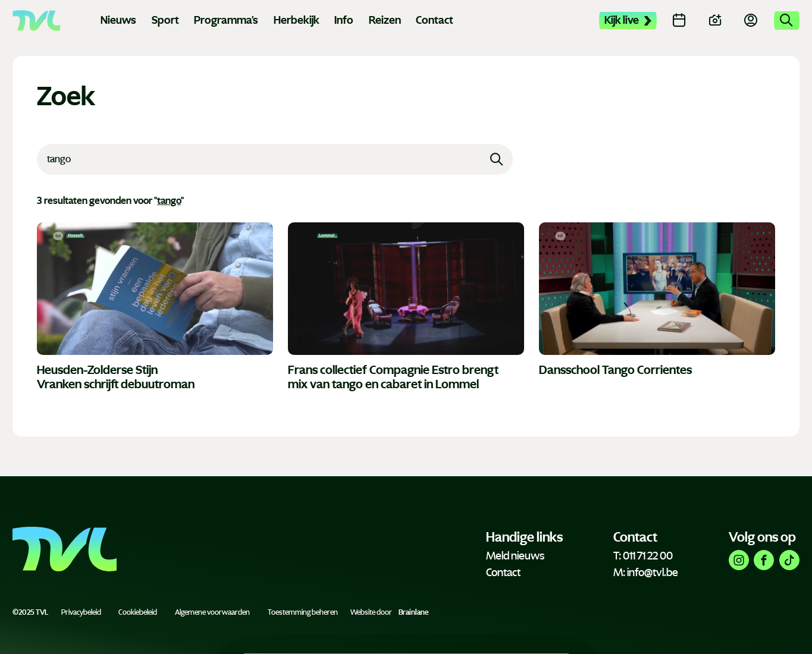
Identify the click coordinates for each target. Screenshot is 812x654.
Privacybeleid (81, 612)
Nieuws (118, 20)
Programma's (226, 20)
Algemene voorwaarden (212, 612)
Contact (435, 20)
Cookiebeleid (138, 612)
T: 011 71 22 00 (643, 556)
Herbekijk (297, 20)
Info (344, 20)
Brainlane (413, 612)
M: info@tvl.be (646, 573)
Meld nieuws (515, 556)
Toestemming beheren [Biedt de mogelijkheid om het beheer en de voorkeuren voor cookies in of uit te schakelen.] (303, 612)
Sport (165, 20)
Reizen (385, 20)
